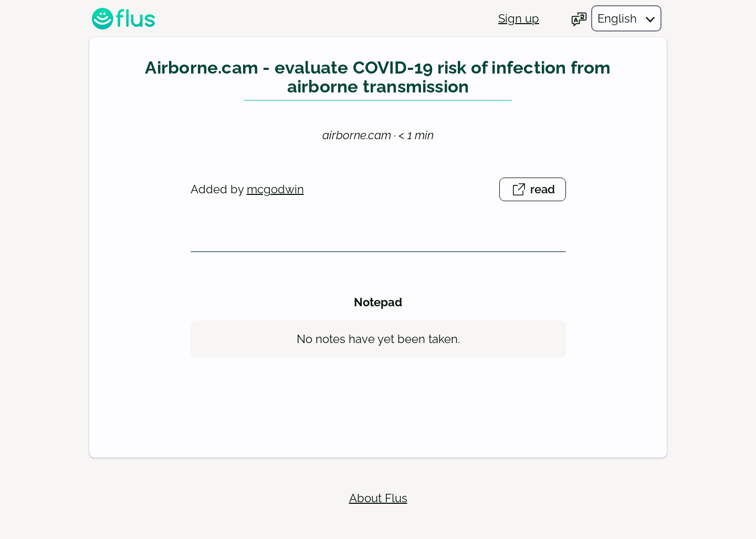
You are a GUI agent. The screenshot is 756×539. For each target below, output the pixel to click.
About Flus (378, 498)
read (538, 191)
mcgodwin (275, 189)
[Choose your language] (616, 18)
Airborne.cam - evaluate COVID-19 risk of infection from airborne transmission (378, 77)
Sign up (519, 18)
